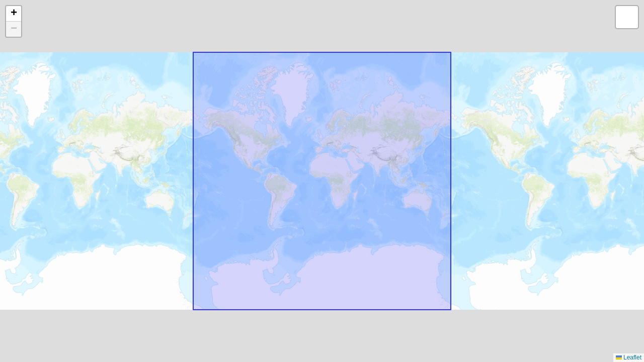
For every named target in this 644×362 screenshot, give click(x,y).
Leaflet (629, 357)
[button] (14, 14)
